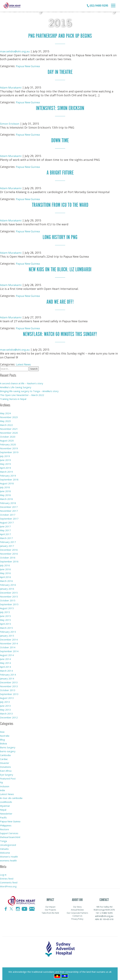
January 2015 (7, 634)
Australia (5, 734)
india (2, 788)
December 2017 (9, 505)
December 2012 (9, 715)
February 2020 (8, 443)
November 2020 (9, 431)
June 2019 (5, 458)
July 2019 (5, 454)
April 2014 (5, 665)
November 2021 (9, 427)
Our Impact (50, 905)
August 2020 (7, 439)
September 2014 (9, 649)
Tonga (3, 839)
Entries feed (7, 876)
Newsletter (6, 812)
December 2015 (9, 591)
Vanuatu (4, 847)
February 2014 (8, 673)
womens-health (8, 858)
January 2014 (7, 676)
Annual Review (77, 908)
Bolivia (3, 741)
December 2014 (9, 637)
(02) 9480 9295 (97, 5)
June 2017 (5, 525)
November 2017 (9, 509)
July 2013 (5, 700)
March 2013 (6, 712)
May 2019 (5, 462)
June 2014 (5, 657)
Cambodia (5, 753)
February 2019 (8, 474)
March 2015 (6, 626)
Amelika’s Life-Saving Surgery (16, 386)
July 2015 (5, 610)
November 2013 (9, 684)
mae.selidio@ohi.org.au (16, 51)
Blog (2, 738)
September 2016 (9, 560)
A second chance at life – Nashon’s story (22, 382)
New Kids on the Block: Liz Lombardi (60, 268)
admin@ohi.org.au (104, 914)
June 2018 (5, 489)
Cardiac (4, 757)
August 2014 (7, 653)
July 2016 (5, 563)
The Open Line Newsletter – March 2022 (22, 393)
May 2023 (5, 419)
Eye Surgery (7, 773)
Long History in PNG (60, 236)
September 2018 (9, 478)
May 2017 (5, 528)
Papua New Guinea (29, 66)
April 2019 (5, 466)
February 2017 (8, 540)
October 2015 (8, 599)
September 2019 (9, 450)
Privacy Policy (77, 917)
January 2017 (7, 544)
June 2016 (5, 567)
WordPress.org (8, 884)
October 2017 (8, 513)
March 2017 (6, 536)
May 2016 (5, 571)
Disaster (5, 761)
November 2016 (9, 552)
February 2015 (8, 630)
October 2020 (8, 435)
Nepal (3, 808)
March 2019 (6, 470)
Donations (5, 765)
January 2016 (7, 587)
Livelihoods (6, 800)
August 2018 (7, 482)
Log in (3, 872)
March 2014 (6, 669)
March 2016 (6, 579)
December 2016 (9, 548)
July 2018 (5, 486)
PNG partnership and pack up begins (60, 36)
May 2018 (5, 493)
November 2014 (9, 641)
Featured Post (8, 776)
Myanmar (5, 804)
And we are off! (60, 300)
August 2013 (7, 696)
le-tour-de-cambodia (11, 796)
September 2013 (9, 692)
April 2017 (5, 532)
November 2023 (9, 415)
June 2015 (5, 614)
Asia (2, 730)
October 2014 (8, 645)
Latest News (24, 363)
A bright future (60, 172)
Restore (4, 827)
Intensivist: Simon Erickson (60, 108)
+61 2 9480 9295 (104, 911)
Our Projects (50, 908)
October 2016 (8, 556)
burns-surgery (8, 749)
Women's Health (9, 854)
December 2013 (9, 680)
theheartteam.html (10, 835)
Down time (60, 140)
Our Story (77, 905)
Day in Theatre (60, 72)
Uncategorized (8, 843)
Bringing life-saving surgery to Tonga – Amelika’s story (29, 390)
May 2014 (5, 661)
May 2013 (5, 708)
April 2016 (5, 575)
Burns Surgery (8, 745)
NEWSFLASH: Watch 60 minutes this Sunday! (60, 332)
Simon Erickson (10, 123)
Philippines (6, 823)
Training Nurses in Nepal (13, 397)
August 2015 (7, 606)
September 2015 (9, 602)
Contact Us (77, 914)
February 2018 (8, 501)
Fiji (1, 780)
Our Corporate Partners (77, 911)
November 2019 (9, 447)
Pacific (3, 815)
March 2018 (6, 497)
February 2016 (8, 583)
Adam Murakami (11, 87)
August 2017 (7, 521)
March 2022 (6, 423)
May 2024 (5, 412)
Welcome (5, 851)
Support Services (9, 831)
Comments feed (9, 880)
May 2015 (5, 618)
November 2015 (9, 595)
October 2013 (8, 688)
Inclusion (5, 784)
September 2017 (9, 517)
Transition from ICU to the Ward (60, 204)
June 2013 (5, 704)
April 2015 (5, 622)
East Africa (6, 769)
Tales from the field (50, 911)
